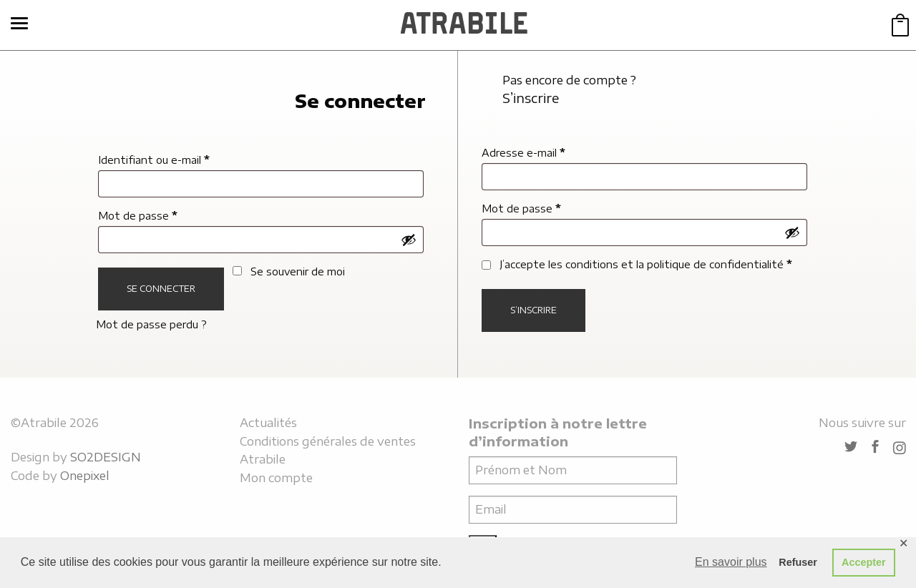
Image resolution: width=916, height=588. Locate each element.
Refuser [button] (798, 562)
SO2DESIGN (106, 457)
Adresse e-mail (523, 153)
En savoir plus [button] (731, 562)
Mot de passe (138, 216)
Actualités (268, 423)
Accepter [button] (864, 562)
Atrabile (263, 459)
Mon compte (276, 478)
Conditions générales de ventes (328, 441)
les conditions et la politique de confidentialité (666, 264)
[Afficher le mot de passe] (409, 240)
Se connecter (161, 289)
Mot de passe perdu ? (151, 324)
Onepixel (85, 476)
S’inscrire (533, 310)
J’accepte (637, 264)
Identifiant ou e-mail (154, 160)
